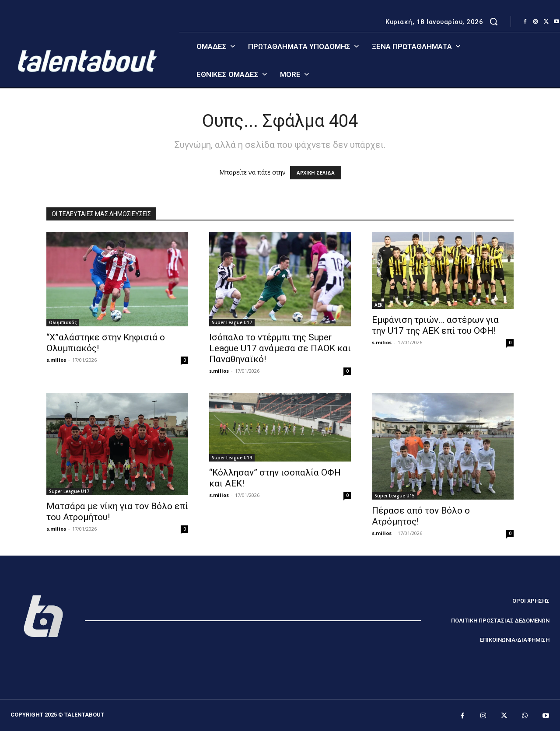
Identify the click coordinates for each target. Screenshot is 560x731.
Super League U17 (232, 322)
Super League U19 (232, 458)
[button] (493, 21)
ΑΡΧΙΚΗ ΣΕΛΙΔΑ (316, 173)
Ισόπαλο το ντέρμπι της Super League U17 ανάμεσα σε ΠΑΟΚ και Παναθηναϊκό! (280, 348)
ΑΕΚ (378, 305)
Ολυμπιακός (63, 322)
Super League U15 (395, 496)
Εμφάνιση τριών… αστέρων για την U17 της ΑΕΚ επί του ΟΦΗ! (435, 325)
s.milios (56, 360)
